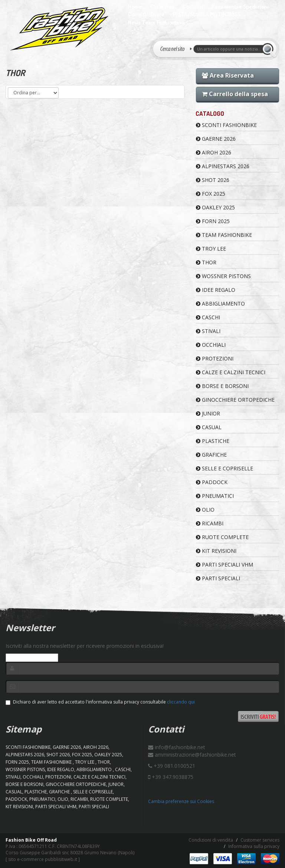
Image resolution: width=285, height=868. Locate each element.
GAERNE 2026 (216, 139)
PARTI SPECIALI (218, 578)
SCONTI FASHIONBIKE (226, 125)
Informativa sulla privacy (254, 846)
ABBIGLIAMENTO (220, 304)
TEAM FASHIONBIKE (224, 235)
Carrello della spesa (235, 94)
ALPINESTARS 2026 (223, 166)
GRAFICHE (211, 455)
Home (135, 6)
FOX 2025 (211, 194)
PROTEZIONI (215, 358)
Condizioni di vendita (211, 840)
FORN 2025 (213, 221)
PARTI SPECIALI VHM (225, 564)
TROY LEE (211, 249)
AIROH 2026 (214, 152)
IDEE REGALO (216, 290)
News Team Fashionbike (157, 22)
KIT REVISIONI (216, 551)
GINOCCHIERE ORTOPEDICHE (235, 400)
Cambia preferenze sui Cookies (181, 801)
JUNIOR (208, 413)
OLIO (205, 510)
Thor (206, 262)
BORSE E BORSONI (222, 386)
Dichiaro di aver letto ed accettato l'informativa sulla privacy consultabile (100, 702)
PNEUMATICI (215, 496)
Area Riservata (228, 75)
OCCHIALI (211, 345)
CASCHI (208, 317)
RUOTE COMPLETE (222, 537)
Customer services (260, 840)
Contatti (193, 6)
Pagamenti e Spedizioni (240, 6)
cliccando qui (181, 702)
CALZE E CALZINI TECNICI (231, 372)
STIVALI (208, 331)
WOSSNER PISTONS (223, 276)
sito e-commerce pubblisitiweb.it (43, 859)
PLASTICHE (213, 441)
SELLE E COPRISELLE (225, 468)
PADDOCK (212, 482)
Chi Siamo (162, 6)
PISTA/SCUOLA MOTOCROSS (207, 14)
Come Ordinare (146, 14)
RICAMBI (210, 523)
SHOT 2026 (213, 180)
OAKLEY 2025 (215, 207)
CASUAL (209, 427)
